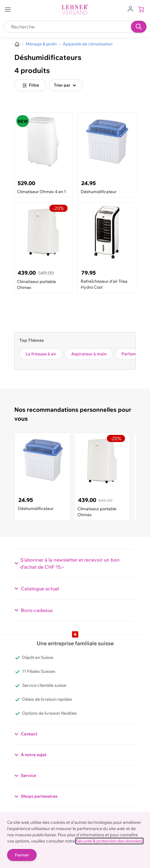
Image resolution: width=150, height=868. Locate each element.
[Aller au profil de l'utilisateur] (130, 8)
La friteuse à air (41, 354)
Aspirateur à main (89, 354)
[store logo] (75, 10)
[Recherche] (139, 27)
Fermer (22, 855)
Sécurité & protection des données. (109, 841)
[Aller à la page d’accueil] (17, 44)
